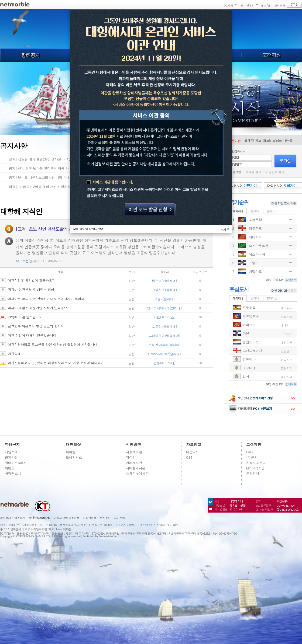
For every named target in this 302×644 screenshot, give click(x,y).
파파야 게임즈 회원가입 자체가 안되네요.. (39, 308)
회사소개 (5, 518)
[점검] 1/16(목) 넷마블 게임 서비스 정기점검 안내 (44, 187)
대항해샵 (73, 444)
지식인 (131, 457)
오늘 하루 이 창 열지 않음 (88, 229)
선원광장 (133, 444)
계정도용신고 (256, 463)
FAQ (249, 452)
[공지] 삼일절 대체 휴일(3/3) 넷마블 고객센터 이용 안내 (49, 159)
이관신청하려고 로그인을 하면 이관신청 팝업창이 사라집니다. (53, 344)
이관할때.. (16, 354)
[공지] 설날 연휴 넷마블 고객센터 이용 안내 (40, 168)
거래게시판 (134, 463)
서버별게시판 (136, 468)
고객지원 (272, 55)
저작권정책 (90, 518)
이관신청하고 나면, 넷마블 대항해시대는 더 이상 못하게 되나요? (55, 363)
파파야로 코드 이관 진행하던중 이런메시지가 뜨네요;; (47, 299)
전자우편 (105, 518)
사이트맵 (119, 518)
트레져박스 (74, 457)
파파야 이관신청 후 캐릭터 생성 (31, 289)
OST (189, 457)
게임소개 (11, 452)
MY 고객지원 (255, 468)
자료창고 (194, 444)
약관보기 (20, 518)
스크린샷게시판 (137, 473)
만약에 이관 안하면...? (25, 317)
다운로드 (193, 452)
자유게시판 (134, 452)
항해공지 (30, 55)
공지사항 (11, 457)
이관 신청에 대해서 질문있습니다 (32, 335)
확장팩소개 (13, 473)
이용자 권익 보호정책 (66, 518)
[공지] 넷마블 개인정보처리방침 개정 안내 (39, 177)
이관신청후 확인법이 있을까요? (31, 280)
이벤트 (10, 468)
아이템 (71, 452)
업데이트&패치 (16, 463)
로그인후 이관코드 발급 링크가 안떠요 (36, 326)
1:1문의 (252, 457)
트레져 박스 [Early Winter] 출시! (268, 140)
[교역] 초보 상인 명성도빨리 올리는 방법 (53, 229)
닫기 (223, 229)
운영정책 (253, 473)
